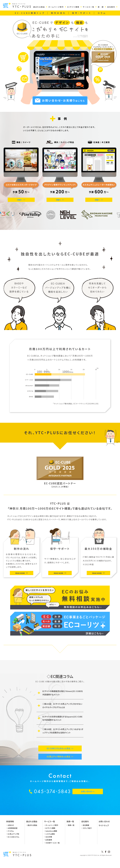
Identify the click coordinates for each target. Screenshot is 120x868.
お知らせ (11, 825)
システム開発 (50, 834)
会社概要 (86, 825)
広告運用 (49, 840)
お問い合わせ (104, 821)
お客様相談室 (13, 828)
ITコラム (11, 831)
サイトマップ (104, 825)
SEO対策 (49, 837)
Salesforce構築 (51, 831)
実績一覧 (71, 825)
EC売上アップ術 (13, 834)
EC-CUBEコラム (13, 837)
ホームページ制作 (52, 825)
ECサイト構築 (50, 828)
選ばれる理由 (32, 825)
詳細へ (20, 200)
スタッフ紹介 (87, 828)
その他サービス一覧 (53, 843)
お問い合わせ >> (88, 791)
